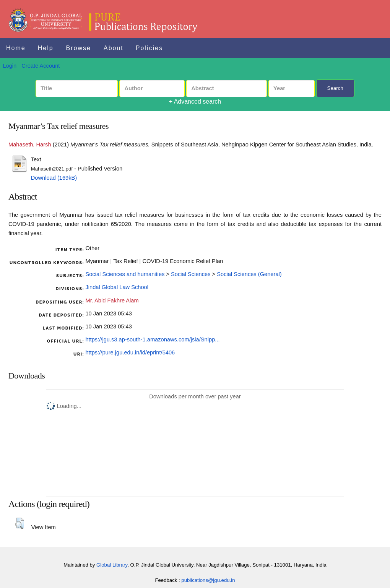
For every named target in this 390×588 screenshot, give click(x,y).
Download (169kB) (54, 178)
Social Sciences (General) (249, 274)
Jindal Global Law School (117, 287)
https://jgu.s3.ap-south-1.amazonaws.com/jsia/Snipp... (152, 339)
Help (46, 48)
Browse (79, 48)
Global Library (112, 565)
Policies (149, 48)
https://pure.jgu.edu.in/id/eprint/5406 (130, 352)
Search (335, 88)
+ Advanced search (195, 102)
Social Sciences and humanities (125, 274)
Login (10, 66)
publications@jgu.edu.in (208, 580)
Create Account (41, 66)
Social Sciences (191, 274)
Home (16, 48)
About (114, 48)
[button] (20, 523)
